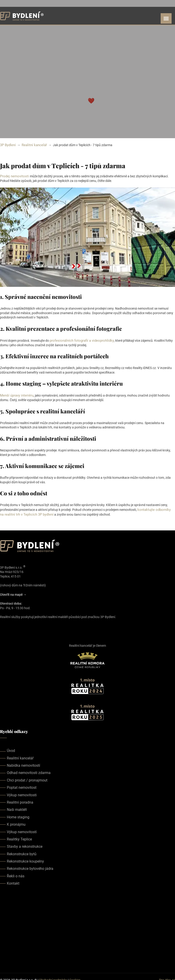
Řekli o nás (16, 874)
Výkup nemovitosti (22, 793)
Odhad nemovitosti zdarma (29, 771)
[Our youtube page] (15, 626)
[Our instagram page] (9, 626)
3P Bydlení (7, 145)
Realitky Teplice (19, 837)
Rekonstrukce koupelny (25, 859)
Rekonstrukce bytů (22, 852)
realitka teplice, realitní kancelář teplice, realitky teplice (87, 928)
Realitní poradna (20, 801)
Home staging (18, 815)
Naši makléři (17, 808)
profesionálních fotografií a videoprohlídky (79, 340)
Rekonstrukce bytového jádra (30, 867)
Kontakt (13, 882)
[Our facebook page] (3, 626)
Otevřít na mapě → (13, 593)
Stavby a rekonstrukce (25, 845)
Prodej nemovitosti (14, 176)
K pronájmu (16, 823)
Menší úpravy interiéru (16, 395)
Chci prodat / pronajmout (27, 778)
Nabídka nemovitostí (23, 764)
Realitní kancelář (32, 145)
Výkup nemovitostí (22, 830)
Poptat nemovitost (22, 786)
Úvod (11, 749)
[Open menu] (166, 18)
